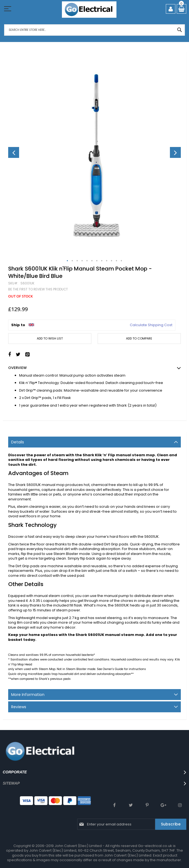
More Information (28, 695)
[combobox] (94, 30)
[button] (14, 152)
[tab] (94, 442)
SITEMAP (11, 783)
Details (18, 442)
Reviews (19, 707)
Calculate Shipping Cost (151, 325)
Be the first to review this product (38, 289)
